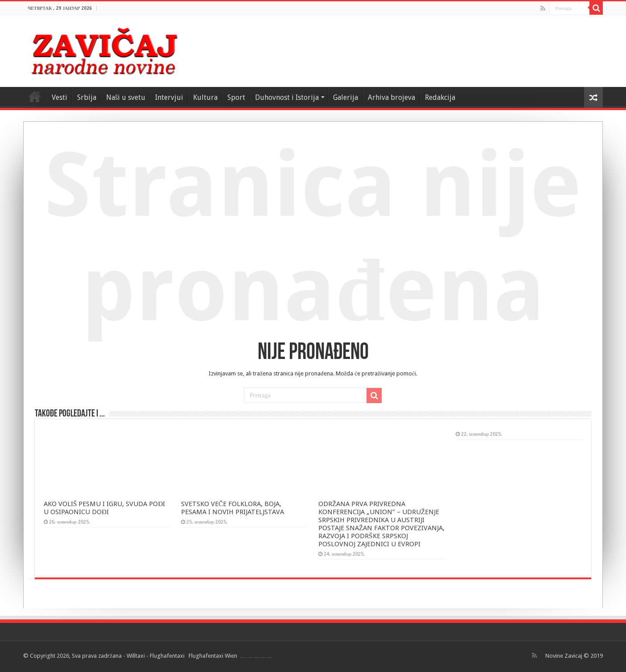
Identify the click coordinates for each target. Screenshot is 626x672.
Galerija (346, 97)
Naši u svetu (126, 97)
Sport (236, 97)
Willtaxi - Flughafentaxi (156, 656)
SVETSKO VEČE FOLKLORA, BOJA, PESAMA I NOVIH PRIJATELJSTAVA (233, 508)
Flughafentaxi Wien (213, 656)
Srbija (87, 97)
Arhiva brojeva (391, 97)
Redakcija (440, 97)
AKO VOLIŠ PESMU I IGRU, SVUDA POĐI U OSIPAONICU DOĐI (104, 508)
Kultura (205, 97)
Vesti (60, 97)
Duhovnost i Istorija (287, 97)
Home (35, 96)
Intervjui (169, 97)
